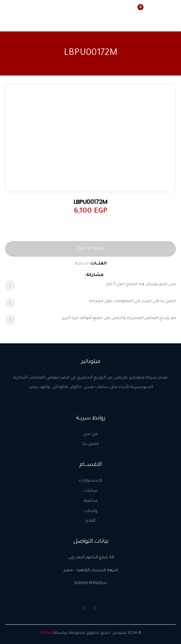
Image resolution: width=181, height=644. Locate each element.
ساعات (91, 491)
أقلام (90, 521)
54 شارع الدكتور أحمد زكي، (91, 558)
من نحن (90, 434)
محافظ (81, 264)
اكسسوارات (90, 481)
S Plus (46, 633)
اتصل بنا (90, 444)
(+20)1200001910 (90, 584)
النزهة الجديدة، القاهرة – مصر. (90, 571)
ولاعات (91, 511)
